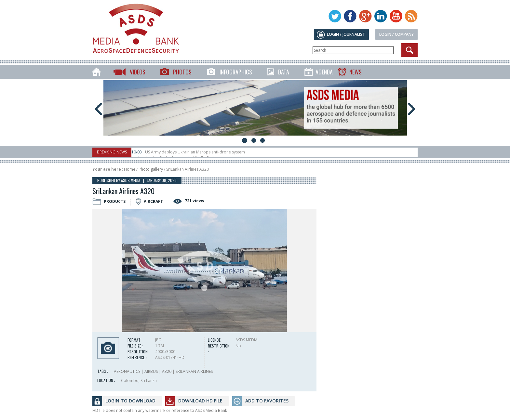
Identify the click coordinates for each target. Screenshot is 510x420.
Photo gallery (151, 169)
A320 (167, 371)
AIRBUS (151, 371)
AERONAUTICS (127, 371)
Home (130, 169)
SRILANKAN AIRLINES (194, 371)
